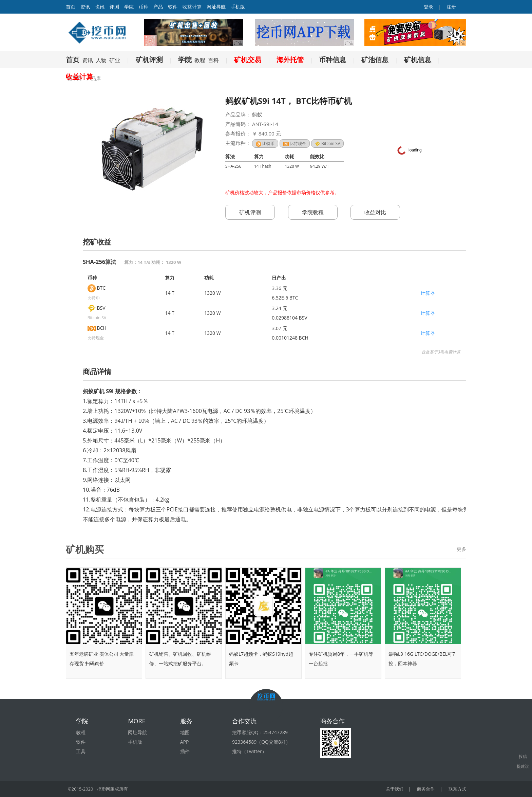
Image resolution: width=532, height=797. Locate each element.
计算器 (428, 293)
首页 (73, 60)
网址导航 (216, 7)
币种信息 (332, 60)
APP (185, 742)
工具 (81, 751)
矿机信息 (418, 60)
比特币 (265, 144)
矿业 (115, 60)
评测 (114, 7)
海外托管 (290, 60)
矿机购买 (85, 549)
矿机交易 (248, 60)
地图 (185, 732)
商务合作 (426, 789)
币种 (144, 7)
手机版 (238, 7)
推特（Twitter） (249, 751)
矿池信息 (375, 60)
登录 (428, 7)
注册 (451, 7)
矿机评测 (149, 60)
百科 (213, 60)
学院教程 (313, 212)
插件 (185, 751)
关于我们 (395, 789)
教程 (200, 60)
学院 (129, 7)
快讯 (100, 7)
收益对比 (375, 212)
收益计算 (192, 7)
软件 (173, 7)
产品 (158, 7)
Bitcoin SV (327, 144)
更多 (461, 549)
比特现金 (295, 144)
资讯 (85, 7)
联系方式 (457, 789)
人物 (101, 60)
